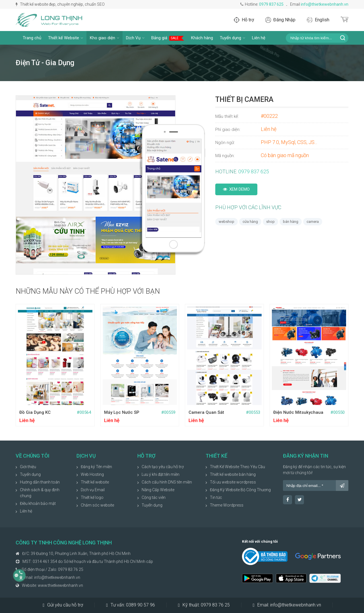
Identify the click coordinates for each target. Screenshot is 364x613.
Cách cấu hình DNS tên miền (167, 482)
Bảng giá (168, 38)
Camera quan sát (206, 412)
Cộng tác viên (154, 497)
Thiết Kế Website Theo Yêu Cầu (237, 467)
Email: (287, 605)
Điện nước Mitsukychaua (298, 412)
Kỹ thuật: (204, 605)
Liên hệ (259, 38)
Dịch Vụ (135, 38)
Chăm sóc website (97, 505)
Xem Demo (236, 189)
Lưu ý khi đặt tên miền (161, 474)
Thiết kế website (95, 482)
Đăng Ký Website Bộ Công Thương (240, 490)
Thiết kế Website (66, 38)
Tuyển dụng (232, 38)
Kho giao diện (105, 38)
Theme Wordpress (227, 505)
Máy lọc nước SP (122, 412)
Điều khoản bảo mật (38, 503)
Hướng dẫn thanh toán (40, 482)
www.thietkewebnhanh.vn (60, 585)
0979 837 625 (271, 4)
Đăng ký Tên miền (96, 467)
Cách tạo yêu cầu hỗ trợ (163, 467)
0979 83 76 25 (71, 569)
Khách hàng (202, 38)
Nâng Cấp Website (158, 490)
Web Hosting (92, 474)
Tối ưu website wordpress (233, 482)
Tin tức (216, 497)
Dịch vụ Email (93, 490)
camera (313, 222)
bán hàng (291, 222)
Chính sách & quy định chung (40, 493)
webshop (227, 222)
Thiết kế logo (92, 497)
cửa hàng (250, 222)
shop (270, 222)
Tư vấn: (131, 605)
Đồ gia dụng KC (35, 412)
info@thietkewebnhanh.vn (325, 4)
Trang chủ (32, 38)
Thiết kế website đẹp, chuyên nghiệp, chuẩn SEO (60, 4)
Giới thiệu (28, 467)
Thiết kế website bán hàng (233, 474)
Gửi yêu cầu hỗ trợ (63, 605)
